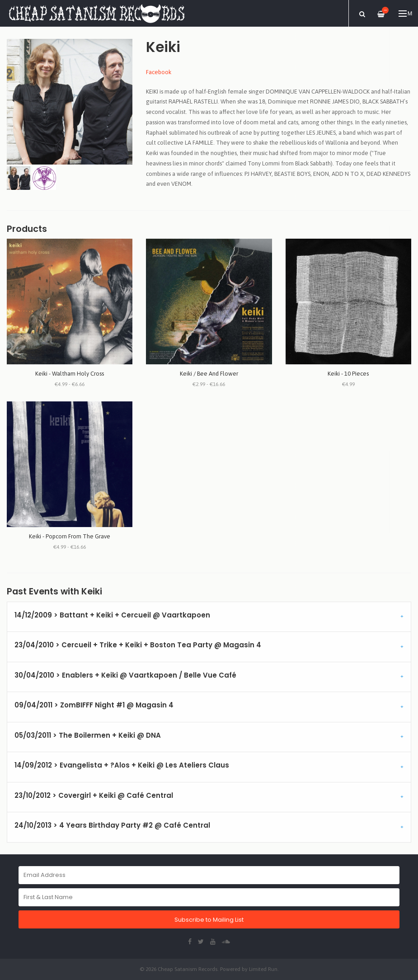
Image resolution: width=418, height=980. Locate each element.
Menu (406, 14)
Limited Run (263, 969)
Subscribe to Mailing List (209, 920)
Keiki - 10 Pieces (348, 374)
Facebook (159, 72)
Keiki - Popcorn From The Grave (70, 536)
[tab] (209, 617)
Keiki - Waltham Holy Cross (70, 374)
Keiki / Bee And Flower (209, 374)
